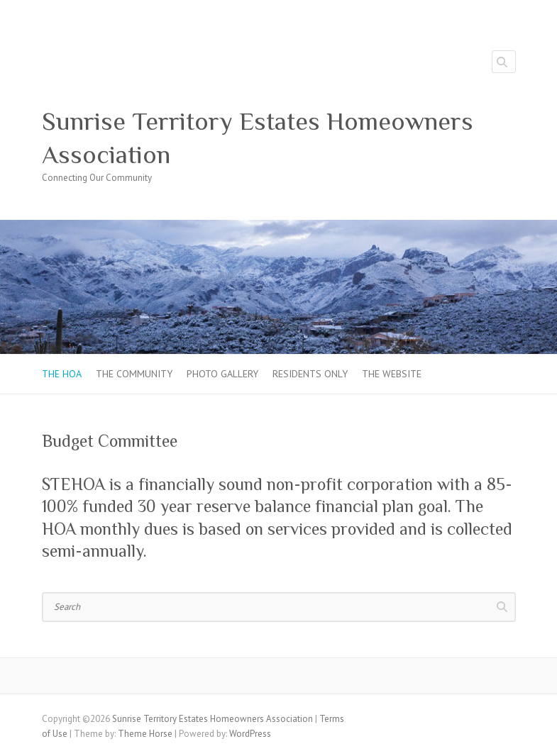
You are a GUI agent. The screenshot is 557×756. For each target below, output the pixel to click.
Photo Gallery (222, 374)
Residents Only (310, 374)
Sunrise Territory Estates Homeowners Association (258, 138)
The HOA (62, 374)
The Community (134, 374)
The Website (392, 374)
